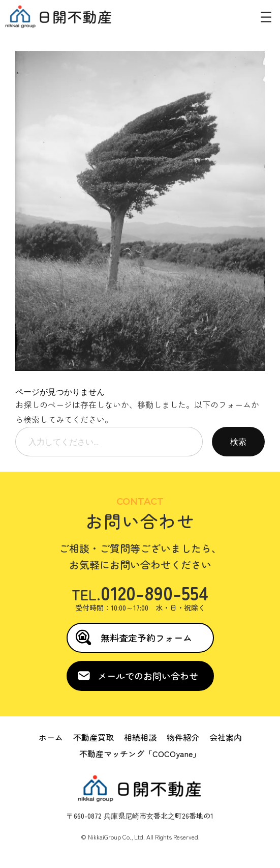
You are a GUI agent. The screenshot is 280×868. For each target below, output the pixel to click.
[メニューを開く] (266, 17)
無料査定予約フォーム (146, 638)
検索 (238, 442)
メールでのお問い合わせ (148, 676)
